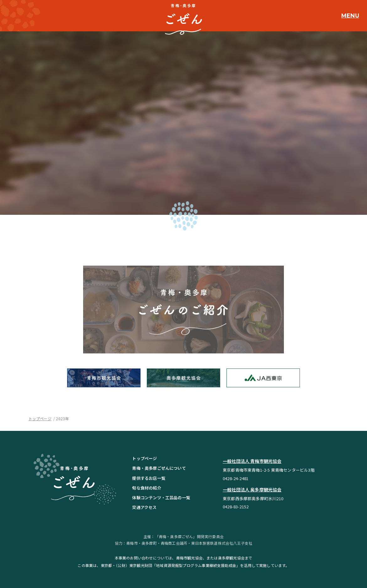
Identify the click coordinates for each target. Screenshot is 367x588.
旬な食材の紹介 (146, 488)
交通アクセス (144, 507)
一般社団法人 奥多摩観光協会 (252, 490)
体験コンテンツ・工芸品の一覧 (161, 498)
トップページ (40, 418)
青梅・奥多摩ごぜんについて (159, 468)
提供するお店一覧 (149, 478)
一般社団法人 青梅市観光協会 (252, 461)
